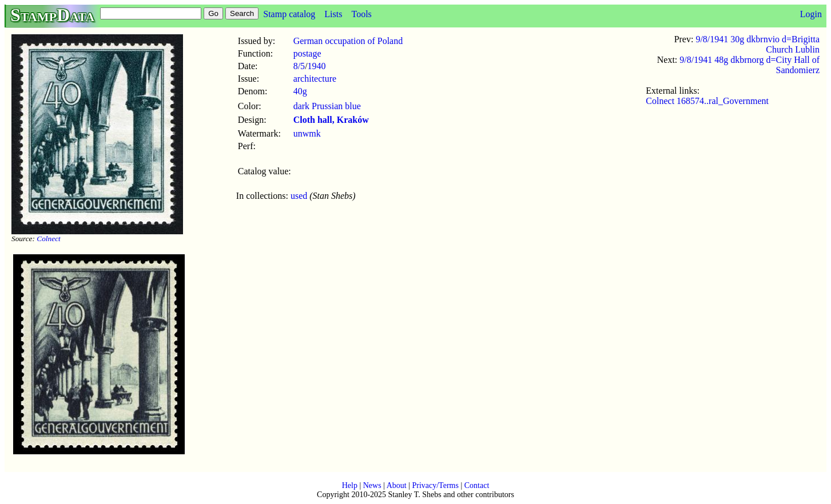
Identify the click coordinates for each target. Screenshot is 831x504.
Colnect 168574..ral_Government (707, 101)
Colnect (48, 239)
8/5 (299, 66)
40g (300, 91)
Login (811, 14)
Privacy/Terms (435, 485)
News (372, 485)
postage (307, 53)
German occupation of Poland (348, 41)
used (299, 196)
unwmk (307, 133)
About (397, 485)
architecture (315, 79)
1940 (317, 66)
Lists (333, 14)
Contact (477, 485)
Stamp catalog (289, 14)
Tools (361, 14)
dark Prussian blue (327, 106)
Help (350, 485)
